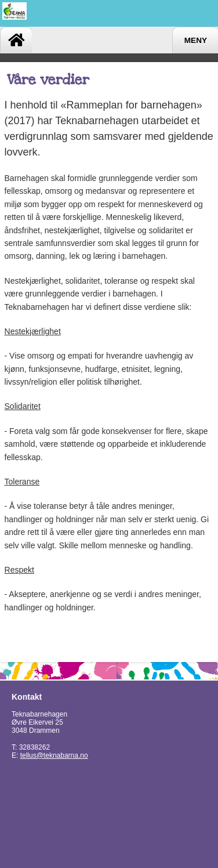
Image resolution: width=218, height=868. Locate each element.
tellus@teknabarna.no (54, 755)
